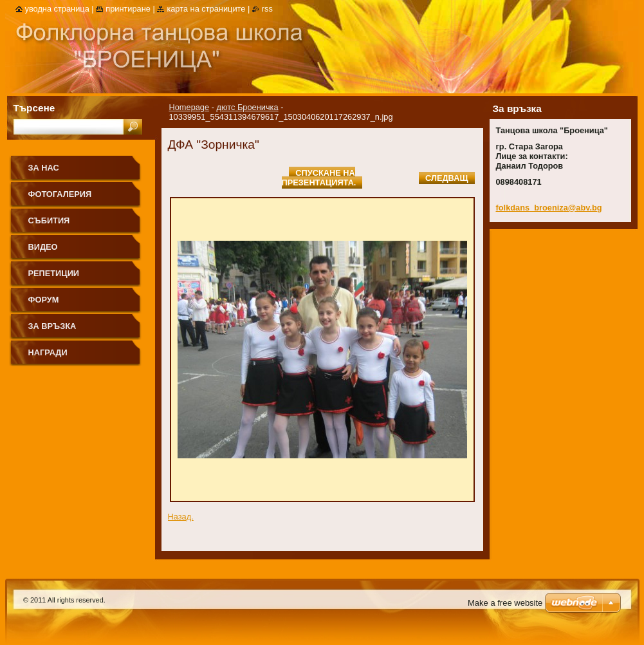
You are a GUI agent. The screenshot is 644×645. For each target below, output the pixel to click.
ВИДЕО (43, 247)
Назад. (181, 517)
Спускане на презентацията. (319, 178)
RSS (267, 9)
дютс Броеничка (248, 107)
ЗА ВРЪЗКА (52, 326)
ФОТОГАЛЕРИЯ (60, 194)
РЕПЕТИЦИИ (54, 273)
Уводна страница (57, 9)
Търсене (34, 108)
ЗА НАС (44, 168)
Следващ (446, 178)
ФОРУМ (44, 300)
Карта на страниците (206, 9)
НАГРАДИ (48, 352)
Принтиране (128, 9)
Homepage (189, 107)
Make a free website (505, 603)
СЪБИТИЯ (49, 220)
